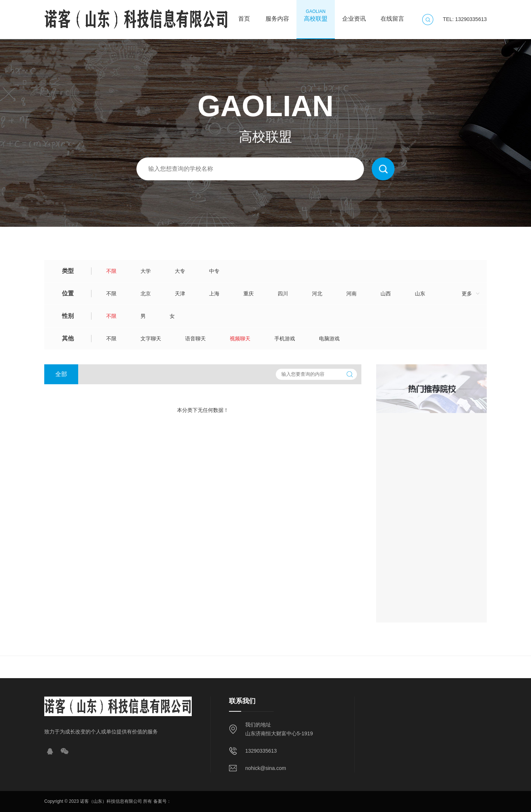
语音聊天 (195, 339)
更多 (467, 294)
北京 (146, 294)
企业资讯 (354, 15)
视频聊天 (240, 339)
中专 (214, 271)
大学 (146, 271)
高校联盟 (316, 15)
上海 (214, 294)
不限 (111, 271)
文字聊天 (151, 339)
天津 (180, 294)
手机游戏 (285, 339)
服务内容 (277, 15)
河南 (351, 294)
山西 (386, 294)
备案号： (162, 801)
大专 (180, 271)
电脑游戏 (329, 339)
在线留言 (392, 15)
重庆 (249, 294)
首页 (244, 15)
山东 (420, 294)
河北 (317, 294)
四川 (283, 294)
